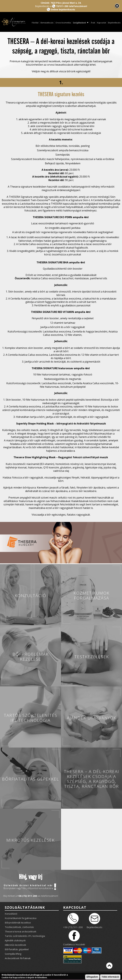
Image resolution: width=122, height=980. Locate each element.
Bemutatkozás (47, 23)
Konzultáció (11, 914)
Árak (93, 23)
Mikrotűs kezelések (15, 945)
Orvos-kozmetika (63, 23)
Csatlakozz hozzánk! (74, 944)
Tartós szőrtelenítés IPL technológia (25, 936)
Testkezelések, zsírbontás (19, 927)
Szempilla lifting (13, 954)
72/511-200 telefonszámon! (72, 6)
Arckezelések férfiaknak (18, 958)
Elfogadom (92, 977)
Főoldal (35, 23)
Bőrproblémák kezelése (18, 923)
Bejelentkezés (114, 23)
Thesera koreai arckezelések (20, 931)
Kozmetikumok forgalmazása (21, 918)
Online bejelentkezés (63, 9)
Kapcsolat (102, 23)
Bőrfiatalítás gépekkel (17, 949)
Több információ (110, 977)
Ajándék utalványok (15, 940)
